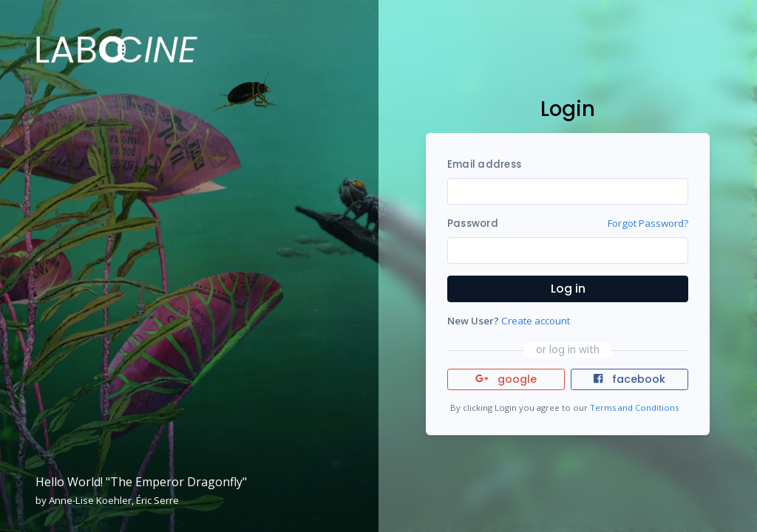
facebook (629, 379)
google (506, 379)
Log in (568, 289)
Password (473, 224)
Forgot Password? (648, 223)
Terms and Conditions (634, 407)
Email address (484, 164)
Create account (536, 321)
